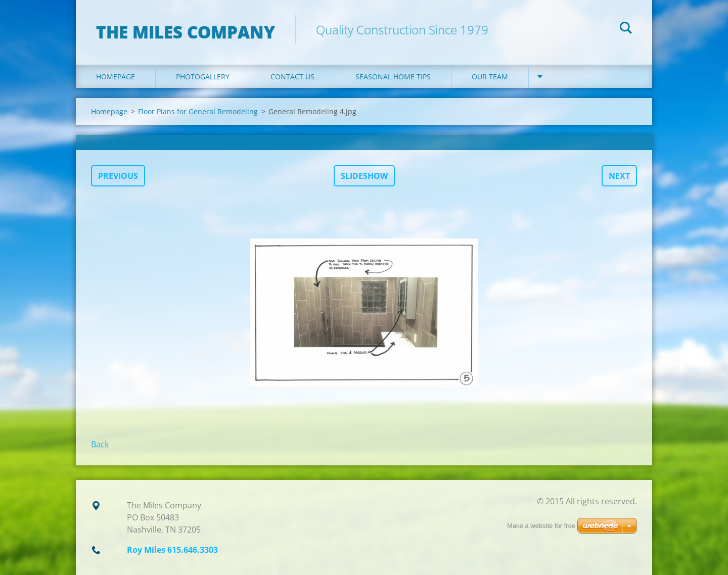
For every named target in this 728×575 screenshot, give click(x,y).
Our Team (490, 77)
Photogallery (203, 77)
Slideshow (364, 176)
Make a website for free (541, 526)
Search (626, 29)
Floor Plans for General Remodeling (198, 111)
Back (100, 444)
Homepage (116, 77)
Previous (118, 176)
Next (619, 176)
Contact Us (292, 77)
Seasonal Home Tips (393, 77)
